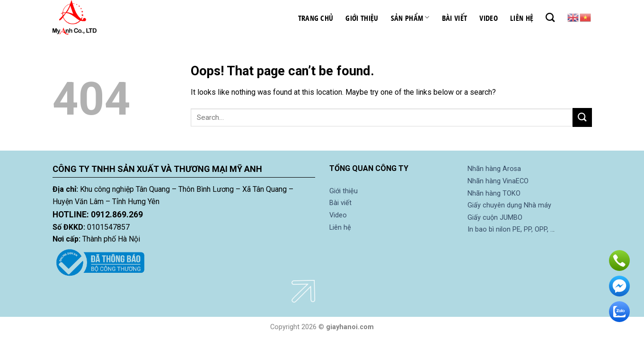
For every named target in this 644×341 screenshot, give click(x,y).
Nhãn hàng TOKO (494, 193)
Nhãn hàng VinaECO (498, 181)
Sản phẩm (410, 18)
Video (489, 18)
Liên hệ (522, 18)
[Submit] (582, 117)
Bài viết (455, 18)
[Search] (550, 17)
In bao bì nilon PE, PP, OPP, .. (510, 229)
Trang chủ (316, 18)
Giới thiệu (362, 18)
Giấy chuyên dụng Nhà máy (509, 205)
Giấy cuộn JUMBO (495, 218)
